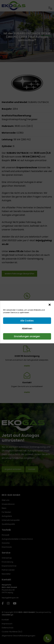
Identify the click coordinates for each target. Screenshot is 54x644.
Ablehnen (27, 329)
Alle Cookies (27, 321)
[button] (50, 304)
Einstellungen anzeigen (27, 336)
